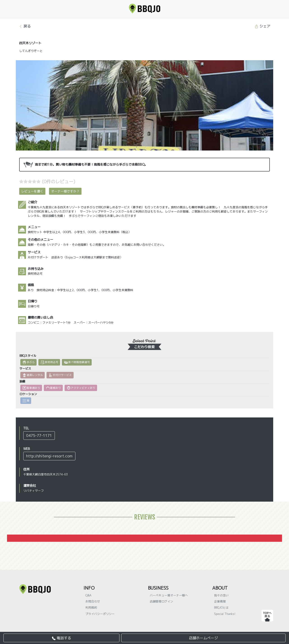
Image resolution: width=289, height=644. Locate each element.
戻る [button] (25, 26)
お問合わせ (93, 601)
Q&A (88, 595)
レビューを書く (32, 191)
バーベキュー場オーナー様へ (169, 595)
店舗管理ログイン (161, 601)
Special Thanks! (225, 614)
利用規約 (91, 607)
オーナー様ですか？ (65, 191)
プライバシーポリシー (100, 614)
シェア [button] (262, 26)
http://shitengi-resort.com (49, 456)
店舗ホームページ (203, 638)
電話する (62, 638)
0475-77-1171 (39, 436)
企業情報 (220, 601)
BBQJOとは (221, 607)
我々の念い (221, 595)
